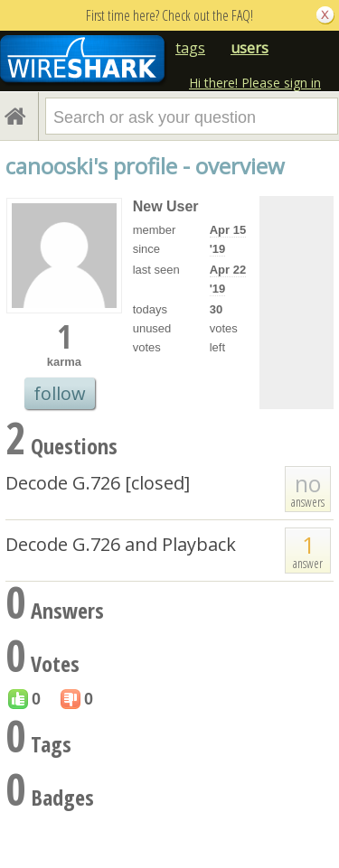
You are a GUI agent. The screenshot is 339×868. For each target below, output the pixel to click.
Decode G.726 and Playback (121, 544)
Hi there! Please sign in (255, 83)
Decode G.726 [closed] (98, 483)
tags (190, 48)
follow (60, 393)
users (250, 48)
